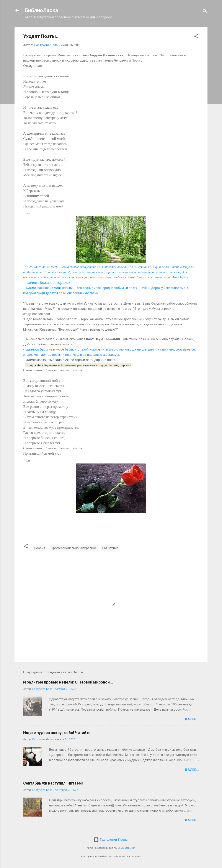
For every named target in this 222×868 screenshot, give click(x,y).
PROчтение (110, 548)
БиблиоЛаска (42, 10)
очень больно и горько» (49, 282)
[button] (196, 37)
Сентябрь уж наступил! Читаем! (53, 783)
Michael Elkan (128, 848)
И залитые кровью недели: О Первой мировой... (68, 682)
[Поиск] (205, 12)
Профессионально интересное (74, 548)
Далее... (192, 719)
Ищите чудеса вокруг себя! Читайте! (57, 733)
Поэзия (39, 548)
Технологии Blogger (111, 840)
